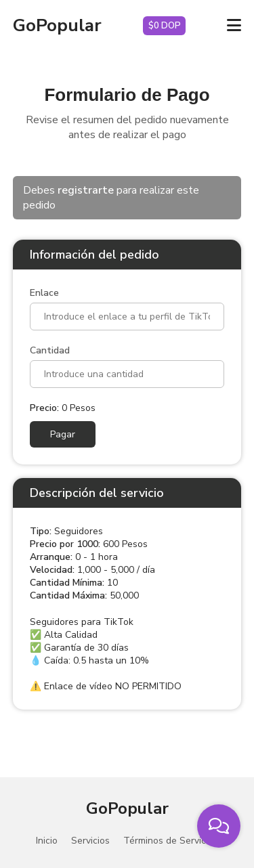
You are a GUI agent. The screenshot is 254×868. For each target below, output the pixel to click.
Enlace (44, 293)
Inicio (47, 841)
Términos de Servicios (171, 841)
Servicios (90, 841)
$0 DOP (165, 26)
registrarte (86, 190)
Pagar (63, 434)
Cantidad (50, 350)
